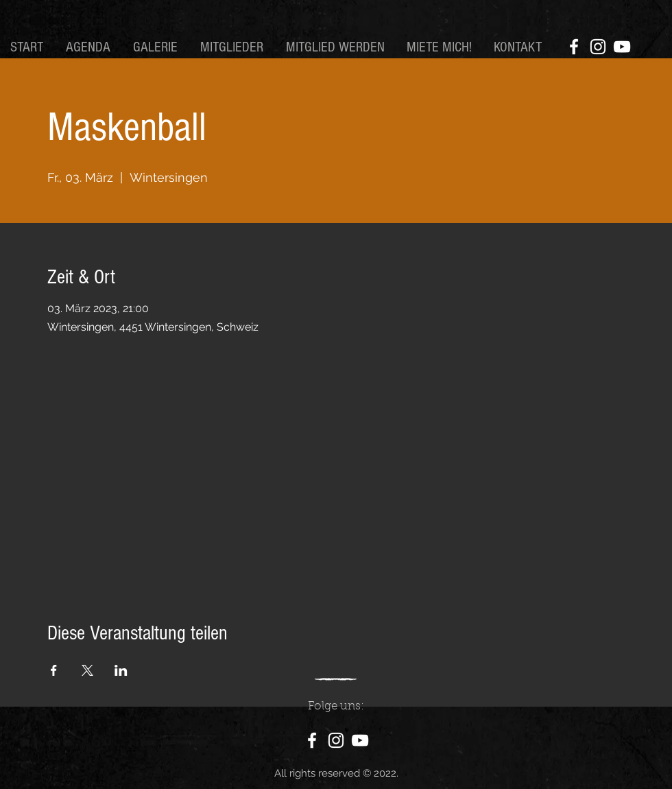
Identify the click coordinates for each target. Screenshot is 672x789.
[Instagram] (598, 47)
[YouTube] (622, 47)
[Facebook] (574, 47)
